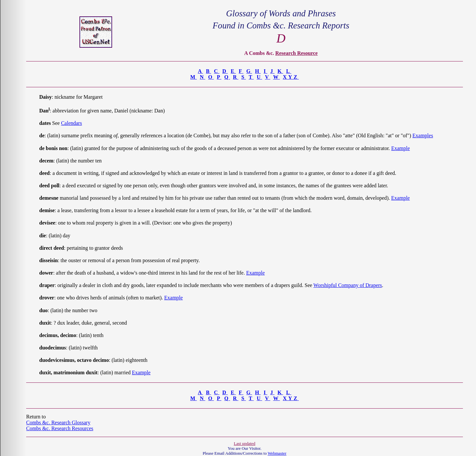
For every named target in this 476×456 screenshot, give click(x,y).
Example (401, 148)
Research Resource (297, 53)
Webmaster (277, 453)
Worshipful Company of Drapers (348, 285)
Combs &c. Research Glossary (58, 422)
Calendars (72, 123)
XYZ (291, 77)
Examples (423, 135)
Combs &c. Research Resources (60, 428)
